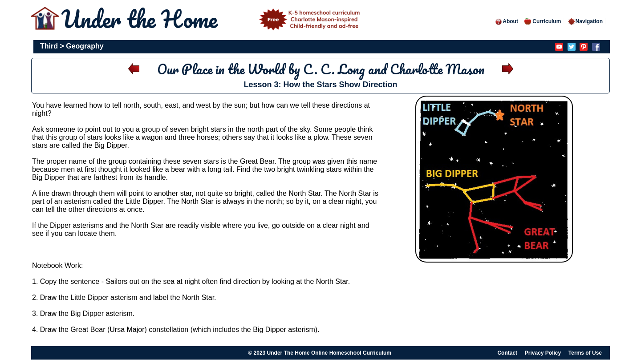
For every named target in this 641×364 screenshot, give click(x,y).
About (506, 21)
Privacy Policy (543, 353)
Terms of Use (585, 353)
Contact (507, 353)
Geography (85, 46)
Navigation (585, 21)
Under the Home (212, 19)
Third (49, 46)
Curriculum (543, 21)
